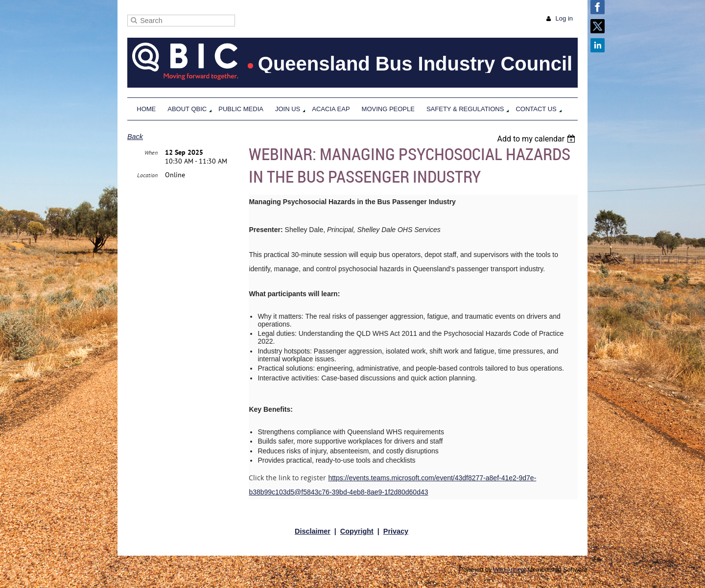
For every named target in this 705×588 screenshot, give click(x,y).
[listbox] (537, 139)
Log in (564, 18)
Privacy (396, 531)
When (151, 153)
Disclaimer (313, 531)
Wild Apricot (510, 570)
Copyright (357, 531)
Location (147, 175)
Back (135, 137)
